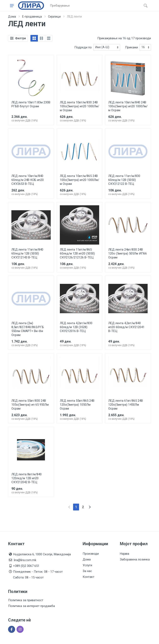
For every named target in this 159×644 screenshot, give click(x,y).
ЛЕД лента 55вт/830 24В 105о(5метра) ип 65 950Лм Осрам (30, 405)
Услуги (87, 565)
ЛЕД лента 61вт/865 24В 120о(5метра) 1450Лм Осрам (126, 405)
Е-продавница (32, 17)
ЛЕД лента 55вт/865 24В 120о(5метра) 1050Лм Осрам (77, 405)
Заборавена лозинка (135, 559)
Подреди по (83, 47)
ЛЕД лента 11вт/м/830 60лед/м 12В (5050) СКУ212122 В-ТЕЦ (124, 180)
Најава (125, 554)
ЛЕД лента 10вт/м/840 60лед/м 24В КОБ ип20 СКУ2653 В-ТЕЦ (28, 180)
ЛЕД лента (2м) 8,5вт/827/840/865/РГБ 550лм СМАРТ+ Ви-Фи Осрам (28, 329)
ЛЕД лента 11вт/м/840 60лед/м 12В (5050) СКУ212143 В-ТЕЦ (27, 253)
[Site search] (95, 6)
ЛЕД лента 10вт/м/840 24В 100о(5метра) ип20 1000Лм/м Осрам (128, 106)
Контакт (89, 577)
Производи (91, 554)
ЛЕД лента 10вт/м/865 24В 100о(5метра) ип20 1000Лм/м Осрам (79, 180)
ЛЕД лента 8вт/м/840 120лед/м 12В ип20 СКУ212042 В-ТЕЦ (26, 478)
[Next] (90, 507)
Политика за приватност (26, 600)
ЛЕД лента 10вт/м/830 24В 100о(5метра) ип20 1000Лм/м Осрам (79, 106)
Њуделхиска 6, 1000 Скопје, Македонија (42, 554)
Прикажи (131, 47)
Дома (12, 17)
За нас (87, 571)
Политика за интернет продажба (31, 606)
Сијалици (54, 17)
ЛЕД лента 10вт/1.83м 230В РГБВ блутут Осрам (31, 104)
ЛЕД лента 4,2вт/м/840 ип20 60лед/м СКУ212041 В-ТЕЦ (126, 327)
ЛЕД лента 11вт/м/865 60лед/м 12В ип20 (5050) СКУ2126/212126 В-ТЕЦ (77, 253)
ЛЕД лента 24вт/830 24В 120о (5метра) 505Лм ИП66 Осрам (128, 253)
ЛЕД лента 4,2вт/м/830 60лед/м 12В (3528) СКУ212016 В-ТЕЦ (76, 327)
